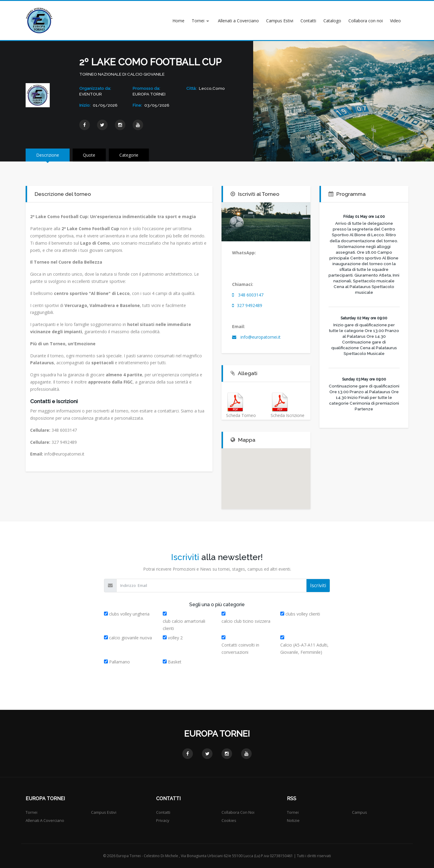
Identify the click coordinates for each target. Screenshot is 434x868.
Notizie (293, 820)
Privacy (163, 820)
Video (395, 21)
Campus (360, 812)
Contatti (308, 21)
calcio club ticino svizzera (246, 621)
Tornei (198, 21)
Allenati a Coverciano (238, 21)
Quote (89, 155)
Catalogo (332, 21)
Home (178, 21)
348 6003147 (251, 295)
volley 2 (175, 638)
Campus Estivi (280, 21)
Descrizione (48, 155)
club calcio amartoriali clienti (184, 625)
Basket (175, 662)
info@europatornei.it (260, 337)
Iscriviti (318, 585)
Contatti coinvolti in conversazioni (240, 649)
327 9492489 (250, 305)
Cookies (229, 820)
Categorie (129, 155)
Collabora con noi (366, 21)
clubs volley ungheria (129, 614)
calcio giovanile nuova (131, 638)
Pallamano (120, 662)
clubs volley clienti (303, 614)
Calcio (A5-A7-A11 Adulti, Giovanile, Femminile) (304, 649)
